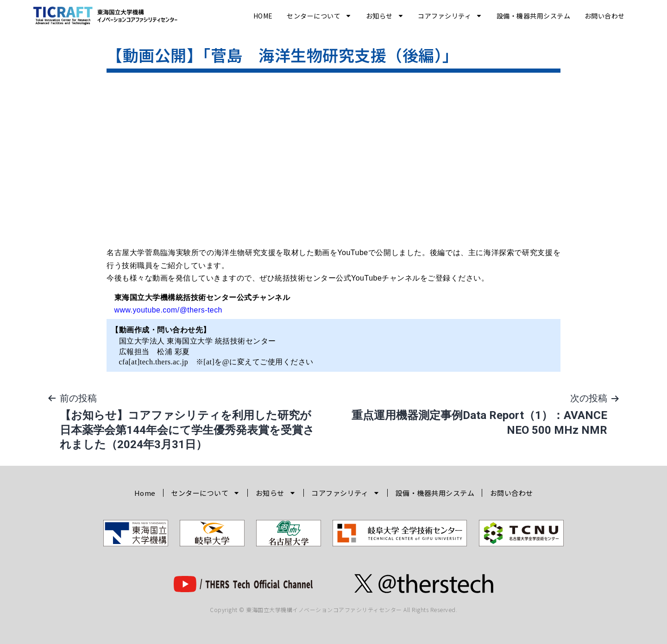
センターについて (319, 16)
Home (263, 16)
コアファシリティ (450, 16)
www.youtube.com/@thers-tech (169, 310)
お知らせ (385, 16)
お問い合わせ (605, 16)
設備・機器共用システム (534, 16)
